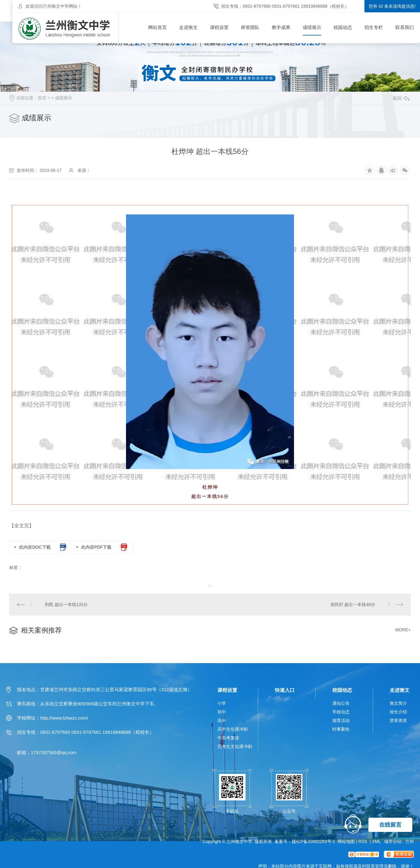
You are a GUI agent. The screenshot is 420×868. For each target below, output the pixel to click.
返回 (401, 98)
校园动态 (343, 27)
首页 (42, 98)
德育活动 (341, 721)
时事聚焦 (341, 729)
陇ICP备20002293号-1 (313, 841)
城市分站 (393, 841)
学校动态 (341, 712)
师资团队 (250, 27)
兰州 (409, 841)
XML (377, 841)
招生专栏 (374, 27)
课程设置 (219, 27)
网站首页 (157, 27)
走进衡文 (188, 27)
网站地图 (346, 841)
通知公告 (341, 703)
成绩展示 (312, 27)
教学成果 (281, 27)
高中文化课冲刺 (233, 729)
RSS (363, 841)
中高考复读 (228, 738)
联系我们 (405, 27)
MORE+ (403, 630)
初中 (222, 712)
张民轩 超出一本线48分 (353, 604)
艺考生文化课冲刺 (235, 746)
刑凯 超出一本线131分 (66, 604)
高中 (222, 721)
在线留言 (390, 825)
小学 (222, 703)
